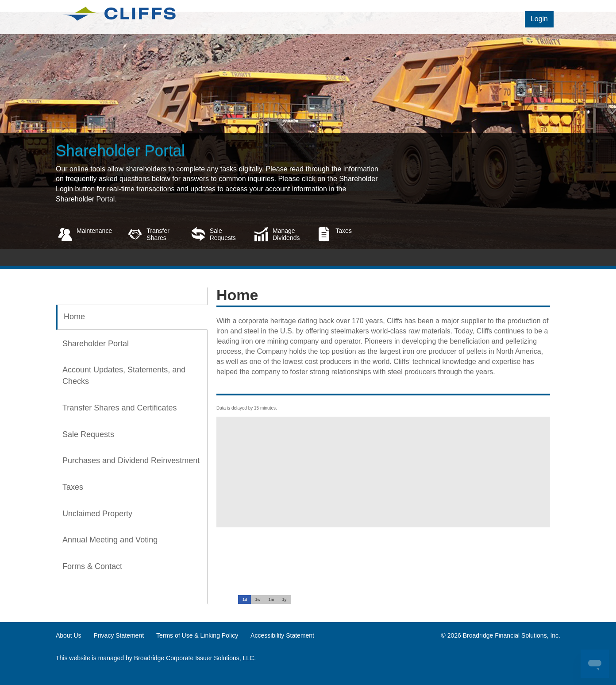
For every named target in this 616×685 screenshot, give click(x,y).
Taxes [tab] (73, 487)
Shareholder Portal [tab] (96, 344)
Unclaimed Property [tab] (97, 514)
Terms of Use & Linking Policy (197, 635)
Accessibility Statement (282, 635)
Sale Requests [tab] (88, 434)
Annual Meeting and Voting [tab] (110, 540)
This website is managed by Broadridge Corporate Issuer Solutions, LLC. (156, 658)
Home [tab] (74, 317)
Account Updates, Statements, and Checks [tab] (124, 375)
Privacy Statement (119, 635)
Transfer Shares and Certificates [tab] (119, 408)
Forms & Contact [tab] (92, 566)
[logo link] (119, 13)
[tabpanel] (379, 407)
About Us (69, 635)
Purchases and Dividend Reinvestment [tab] (131, 461)
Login (539, 19)
